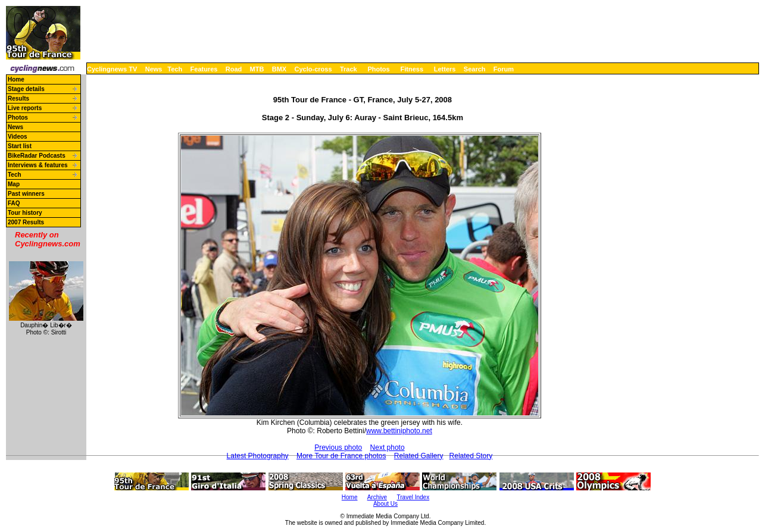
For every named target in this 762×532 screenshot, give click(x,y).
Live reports (25, 108)
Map (14, 184)
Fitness (412, 69)
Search (475, 69)
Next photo (388, 447)
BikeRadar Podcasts (37, 156)
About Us (385, 504)
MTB (257, 69)
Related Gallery (419, 456)
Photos (378, 69)
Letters (445, 69)
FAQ (14, 203)
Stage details (26, 89)
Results (18, 98)
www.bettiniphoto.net (399, 431)
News (154, 69)
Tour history (25, 213)
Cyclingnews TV (112, 69)
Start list (20, 146)
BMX (279, 69)
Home (16, 79)
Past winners (26, 194)
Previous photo (338, 447)
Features (204, 69)
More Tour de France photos (341, 456)
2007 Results (26, 222)
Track (349, 69)
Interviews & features (38, 165)
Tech (175, 69)
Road (234, 69)
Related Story (471, 456)
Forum (504, 69)
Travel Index (413, 497)
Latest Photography (258, 456)
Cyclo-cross (313, 69)
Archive (377, 497)
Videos (18, 137)
